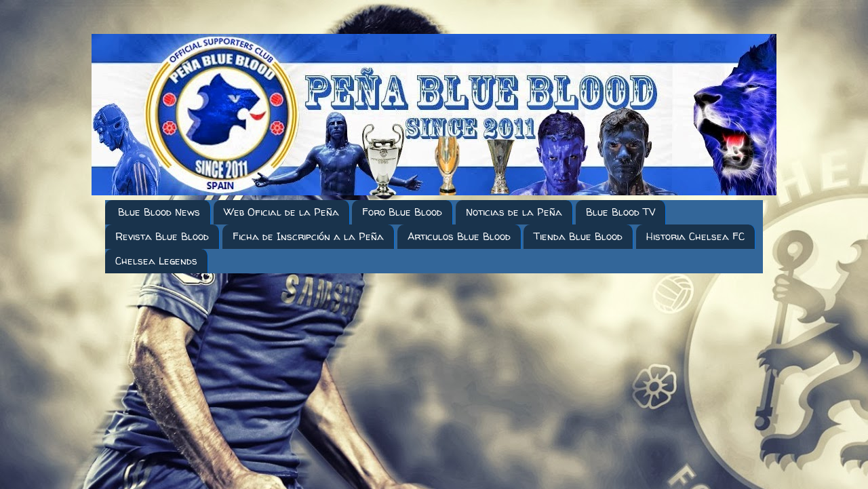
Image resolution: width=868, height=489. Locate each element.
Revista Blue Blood (162, 236)
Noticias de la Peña (514, 212)
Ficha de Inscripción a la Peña (308, 236)
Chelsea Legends (156, 261)
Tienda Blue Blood (578, 236)
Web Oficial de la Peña (281, 212)
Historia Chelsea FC (695, 236)
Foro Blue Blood (402, 212)
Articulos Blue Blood (459, 236)
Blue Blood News (159, 212)
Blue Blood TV (620, 212)
